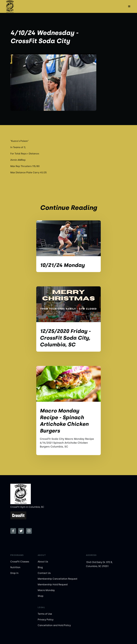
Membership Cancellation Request (58, 579)
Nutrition (15, 567)
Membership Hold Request (53, 585)
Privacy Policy (46, 620)
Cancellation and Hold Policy (54, 625)
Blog (40, 567)
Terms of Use (45, 614)
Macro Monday (46, 590)
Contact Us (44, 573)
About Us (43, 562)
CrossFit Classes (20, 562)
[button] (129, 6)
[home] (10, 6)
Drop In (14, 573)
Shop (41, 596)
